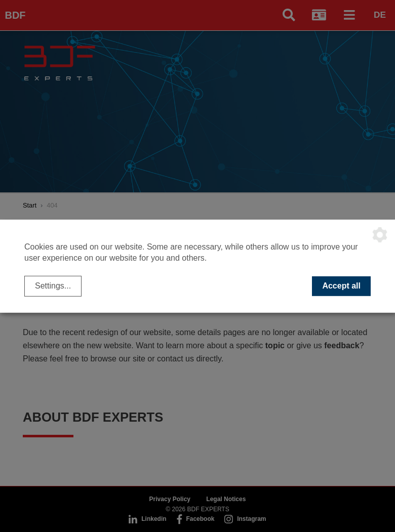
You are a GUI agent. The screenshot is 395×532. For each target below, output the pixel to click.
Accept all (341, 286)
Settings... (53, 286)
